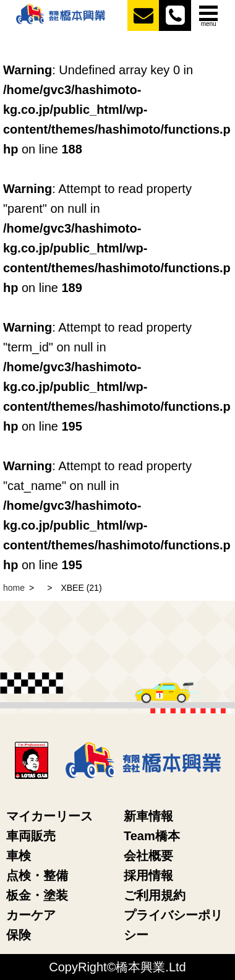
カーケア (31, 915)
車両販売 (31, 836)
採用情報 (148, 875)
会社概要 (148, 856)
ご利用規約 (155, 895)
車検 (19, 856)
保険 (19, 935)
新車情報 (148, 816)
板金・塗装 (37, 895)
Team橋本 (152, 836)
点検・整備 (37, 875)
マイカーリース (49, 816)
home (14, 588)
